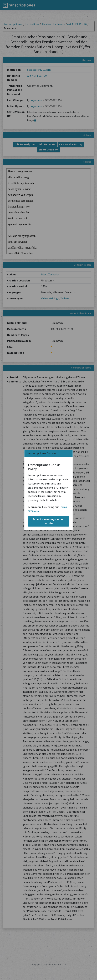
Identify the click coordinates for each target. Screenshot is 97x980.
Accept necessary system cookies (49, 521)
